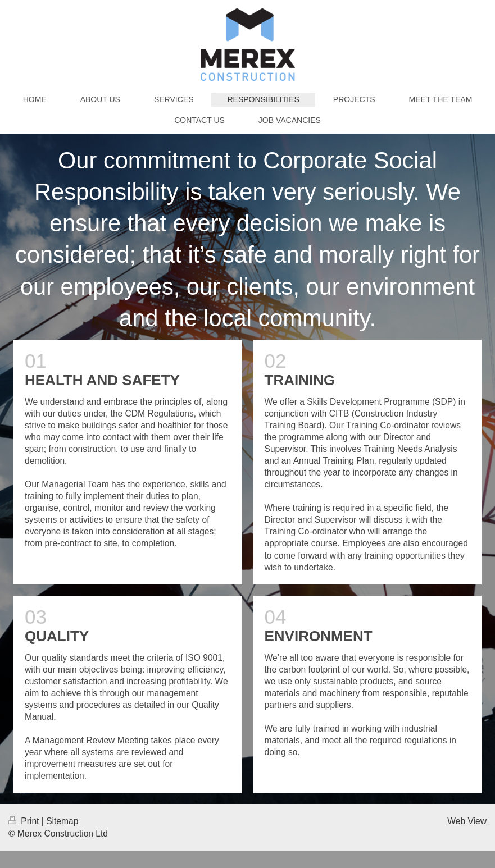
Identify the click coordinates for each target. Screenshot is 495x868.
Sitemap (62, 821)
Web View (467, 821)
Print (25, 821)
